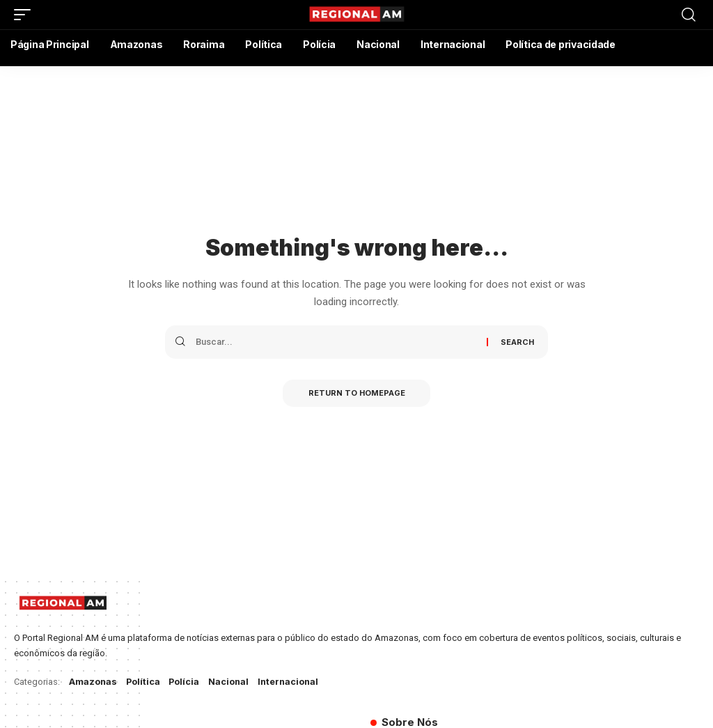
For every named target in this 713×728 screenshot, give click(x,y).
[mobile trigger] (26, 15)
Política (144, 681)
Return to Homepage (357, 394)
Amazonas (93, 681)
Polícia (186, 681)
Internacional (292, 681)
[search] (689, 15)
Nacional (231, 681)
